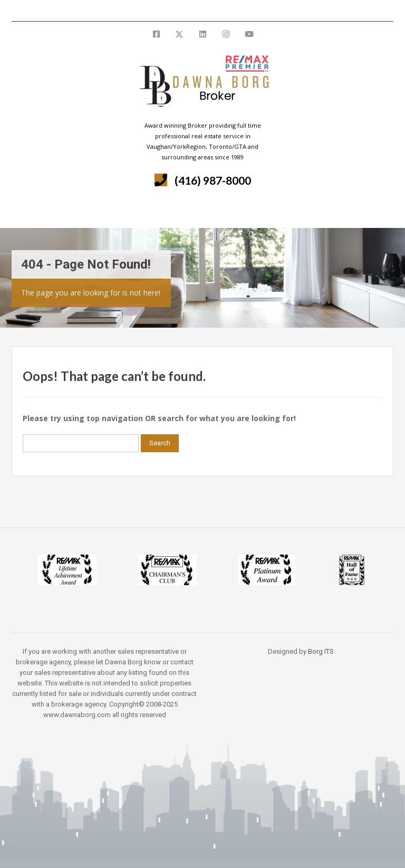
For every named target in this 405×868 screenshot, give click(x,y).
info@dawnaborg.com (231, 10)
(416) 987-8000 (213, 180)
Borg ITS (321, 651)
